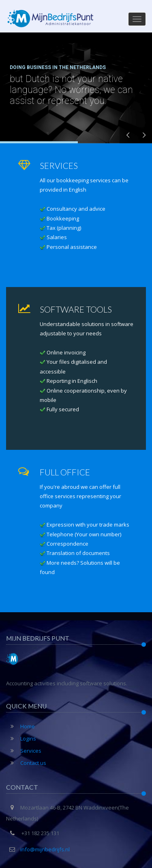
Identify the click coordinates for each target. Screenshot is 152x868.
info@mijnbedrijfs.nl (45, 849)
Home (20, 726)
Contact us (26, 763)
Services (24, 751)
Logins (21, 738)
